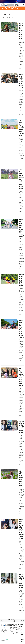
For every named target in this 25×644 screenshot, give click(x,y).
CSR (22, 641)
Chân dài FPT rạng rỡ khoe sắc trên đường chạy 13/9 (22, 229)
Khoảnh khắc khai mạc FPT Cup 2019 (22, 280)
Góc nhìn (14, 634)
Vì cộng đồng (17, 632)
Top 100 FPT (22, 634)
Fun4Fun (17, 629)
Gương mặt (14, 628)
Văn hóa (15, 8)
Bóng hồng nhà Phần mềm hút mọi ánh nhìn (21, 31)
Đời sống (14, 631)
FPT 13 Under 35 (23, 627)
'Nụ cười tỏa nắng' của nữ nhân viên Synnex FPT (22, 128)
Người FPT (12, 8)
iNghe (23, 640)
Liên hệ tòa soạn (3, 620)
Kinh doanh (6, 8)
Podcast (20, 630)
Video (19, 626)
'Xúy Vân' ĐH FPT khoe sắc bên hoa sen (21, 478)
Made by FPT (12, 631)
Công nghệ (9, 8)
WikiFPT (20, 632)
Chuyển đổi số (12, 628)
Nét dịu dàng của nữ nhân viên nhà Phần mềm (22, 581)
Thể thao (18, 8)
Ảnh (20, 69)
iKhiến (17, 627)
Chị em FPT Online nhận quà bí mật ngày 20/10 (22, 81)
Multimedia (20, 624)
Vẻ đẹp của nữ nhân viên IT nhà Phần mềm (22, 427)
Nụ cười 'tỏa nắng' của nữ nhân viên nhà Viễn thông (22, 377)
